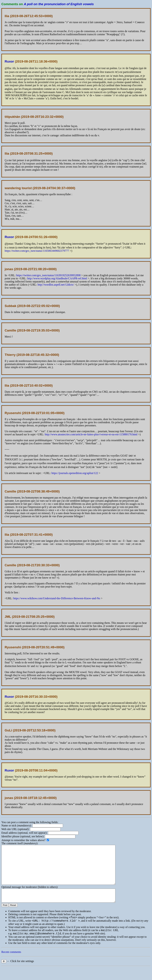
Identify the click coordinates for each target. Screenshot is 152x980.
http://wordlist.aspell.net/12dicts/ (56, 285)
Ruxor (9, 61)
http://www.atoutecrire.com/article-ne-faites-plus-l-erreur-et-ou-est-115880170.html (91, 434)
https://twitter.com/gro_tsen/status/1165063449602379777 (37, 251)
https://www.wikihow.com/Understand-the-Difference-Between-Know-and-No (57, 598)
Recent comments (11, 964)
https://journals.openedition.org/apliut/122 (75, 473)
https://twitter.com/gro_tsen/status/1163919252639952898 (48, 275)
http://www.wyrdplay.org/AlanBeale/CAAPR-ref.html (57, 278)
